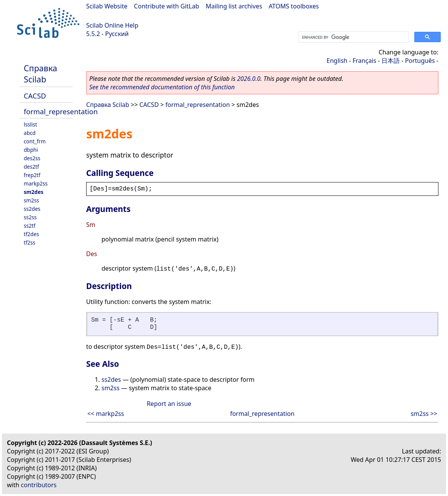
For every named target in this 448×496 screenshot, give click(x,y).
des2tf (31, 167)
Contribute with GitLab (167, 6)
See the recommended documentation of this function (162, 87)
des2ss (32, 158)
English (337, 61)
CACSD (35, 96)
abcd (30, 133)
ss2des (32, 209)
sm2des (34, 192)
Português (420, 61)
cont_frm (35, 141)
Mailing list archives (234, 6)
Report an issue (169, 404)
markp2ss (36, 183)
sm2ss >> (424, 414)
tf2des (31, 234)
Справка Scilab (40, 74)
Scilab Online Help (112, 25)
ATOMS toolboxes (294, 6)
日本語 (391, 61)
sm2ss (31, 200)
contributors (39, 485)
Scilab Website (107, 6)
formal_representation (61, 111)
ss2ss (30, 217)
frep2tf (32, 175)
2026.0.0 (249, 79)
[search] (353, 37)
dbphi (31, 150)
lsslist (30, 124)
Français (365, 61)
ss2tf (29, 226)
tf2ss (29, 242)
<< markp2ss (106, 414)
